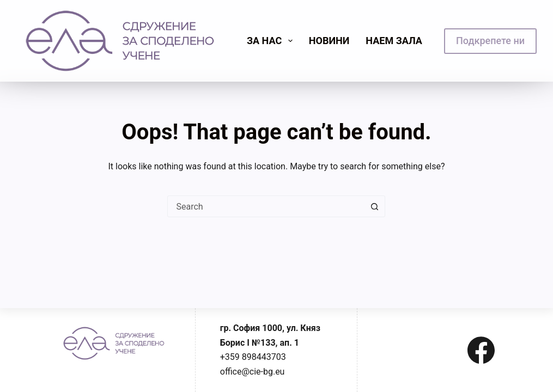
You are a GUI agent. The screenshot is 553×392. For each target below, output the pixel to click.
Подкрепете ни (490, 41)
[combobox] (266, 206)
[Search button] (374, 206)
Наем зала (394, 41)
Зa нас (272, 41)
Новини (329, 41)
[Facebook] (481, 350)
